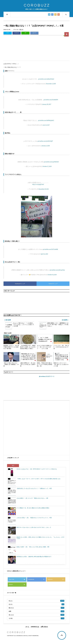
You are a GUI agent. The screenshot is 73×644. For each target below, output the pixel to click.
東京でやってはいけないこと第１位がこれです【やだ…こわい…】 (34, 527)
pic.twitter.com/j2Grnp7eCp (57, 270)
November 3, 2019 (51, 84)
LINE (25, 33)
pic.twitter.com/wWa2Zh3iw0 (46, 79)
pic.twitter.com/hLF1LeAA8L (51, 249)
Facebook (17, 33)
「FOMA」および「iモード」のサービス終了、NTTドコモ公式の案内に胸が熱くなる (38, 479)
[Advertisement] (36, 49)
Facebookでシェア (20, 284)
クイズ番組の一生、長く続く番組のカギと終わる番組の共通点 (33, 508)
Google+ (56, 579)
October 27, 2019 (47, 166)
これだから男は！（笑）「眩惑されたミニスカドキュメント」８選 (34, 518)
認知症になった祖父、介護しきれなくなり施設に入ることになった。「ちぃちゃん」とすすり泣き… (40, 538)
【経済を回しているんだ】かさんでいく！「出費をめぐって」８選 (34, 488)
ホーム (27, 627)
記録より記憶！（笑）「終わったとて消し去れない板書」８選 (33, 547)
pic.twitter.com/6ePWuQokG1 (46, 120)
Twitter (8, 33)
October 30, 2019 (52, 275)
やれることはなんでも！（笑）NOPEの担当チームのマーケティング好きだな (37, 469)
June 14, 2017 (46, 125)
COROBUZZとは (35, 627)
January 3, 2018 (45, 146)
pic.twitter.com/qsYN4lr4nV (51, 162)
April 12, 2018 (44, 254)
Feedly (18, 584)
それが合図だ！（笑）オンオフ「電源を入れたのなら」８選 (32, 498)
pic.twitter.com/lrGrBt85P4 (51, 100)
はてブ (34, 33)
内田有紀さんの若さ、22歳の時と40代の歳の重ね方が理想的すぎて (34, 557)
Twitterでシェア (53, 284)
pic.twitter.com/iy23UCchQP (45, 141)
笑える (21, 30)
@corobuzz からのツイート (47, 376)
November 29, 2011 (44, 189)
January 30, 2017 (47, 104)
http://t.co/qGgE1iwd (38, 184)
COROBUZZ (37, 5)
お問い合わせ (44, 627)
